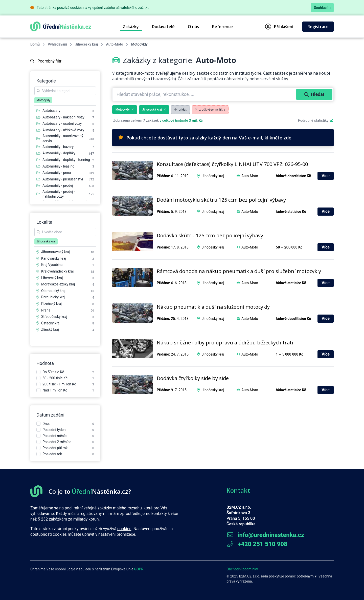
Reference (222, 27)
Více (326, 176)
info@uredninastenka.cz (265, 535)
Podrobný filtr (46, 61)
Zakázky (131, 27)
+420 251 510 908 (257, 544)
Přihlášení (279, 27)
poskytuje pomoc (282, 576)
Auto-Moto (115, 44)
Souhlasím (322, 8)
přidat (180, 110)
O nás (193, 27)
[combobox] (205, 94)
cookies (124, 529)
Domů (35, 44)
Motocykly (125, 110)
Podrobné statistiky (316, 120)
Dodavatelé (163, 27)
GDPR (139, 569)
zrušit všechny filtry (210, 110)
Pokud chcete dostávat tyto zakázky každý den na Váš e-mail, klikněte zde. (205, 138)
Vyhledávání (57, 44)
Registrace (318, 27)
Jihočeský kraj (86, 44)
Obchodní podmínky (242, 569)
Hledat (314, 94)
